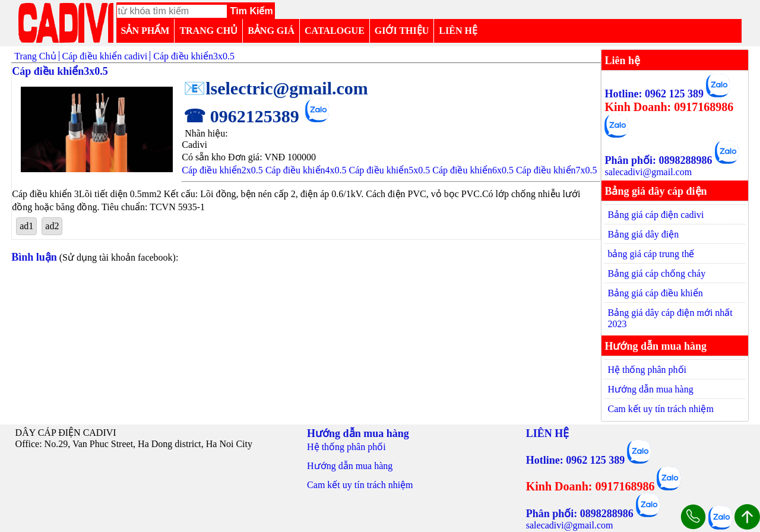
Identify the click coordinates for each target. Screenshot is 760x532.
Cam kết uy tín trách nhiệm (660, 409)
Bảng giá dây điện (643, 234)
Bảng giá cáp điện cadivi (655, 215)
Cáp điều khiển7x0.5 (557, 170)
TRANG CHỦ (208, 31)
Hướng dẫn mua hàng (650, 389)
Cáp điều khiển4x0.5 (306, 170)
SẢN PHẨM (145, 31)
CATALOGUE (335, 31)
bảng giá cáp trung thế (651, 254)
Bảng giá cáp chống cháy (656, 273)
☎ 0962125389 (241, 116)
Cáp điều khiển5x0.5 (390, 170)
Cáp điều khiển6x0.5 (473, 170)
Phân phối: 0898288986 (658, 160)
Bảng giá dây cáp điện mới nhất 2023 (670, 318)
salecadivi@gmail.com (648, 172)
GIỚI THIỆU (402, 31)
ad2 (52, 226)
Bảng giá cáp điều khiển (655, 293)
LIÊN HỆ (458, 31)
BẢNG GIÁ (271, 31)
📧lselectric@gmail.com (276, 88)
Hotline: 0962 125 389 (654, 94)
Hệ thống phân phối (647, 370)
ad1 (26, 226)
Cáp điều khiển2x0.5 (222, 170)
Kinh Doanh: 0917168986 (669, 107)
